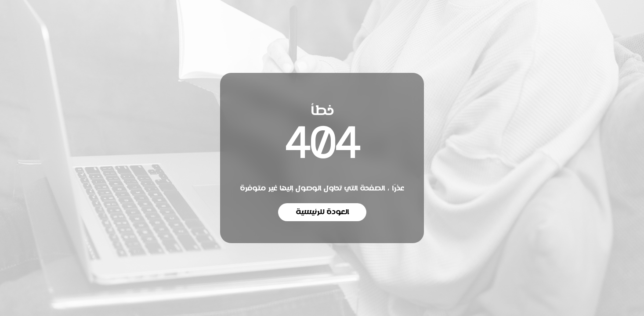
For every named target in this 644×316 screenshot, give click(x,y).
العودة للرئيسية (322, 212)
